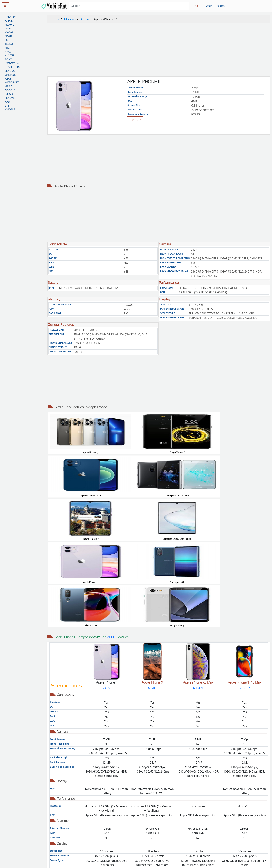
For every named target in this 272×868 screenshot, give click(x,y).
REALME (10, 98)
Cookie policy (164, 847)
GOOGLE (10, 90)
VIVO (8, 52)
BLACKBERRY (12, 67)
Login (209, 6)
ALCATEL (10, 56)
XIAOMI (9, 32)
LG (6, 40)
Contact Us (164, 840)
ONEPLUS (11, 75)
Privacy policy (164, 819)
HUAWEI (10, 25)
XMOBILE (10, 109)
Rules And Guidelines (164, 826)
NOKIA (9, 36)
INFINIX (9, 94)
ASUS (8, 79)
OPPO (8, 29)
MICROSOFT (12, 83)
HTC (7, 48)
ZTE (7, 106)
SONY (8, 59)
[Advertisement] (153, 51)
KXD (7, 102)
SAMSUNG (11, 17)
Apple (85, 19)
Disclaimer (164, 833)
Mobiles (70, 19)
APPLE (9, 21)
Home (55, 19)
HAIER (8, 86)
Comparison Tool (108, 819)
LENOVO (10, 71)
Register (221, 6)
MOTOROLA (12, 63)
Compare (135, 120)
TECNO (9, 44)
